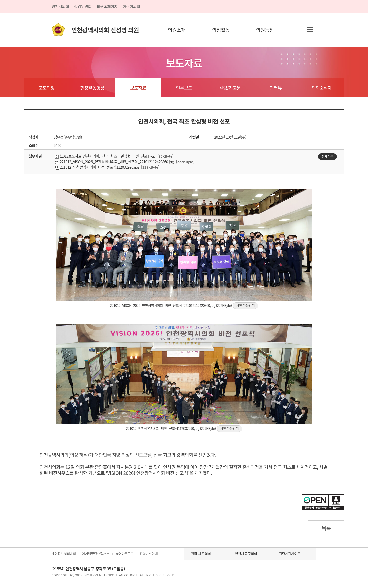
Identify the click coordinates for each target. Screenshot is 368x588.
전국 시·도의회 (201, 554)
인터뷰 (276, 88)
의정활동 (221, 30)
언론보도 (184, 88)
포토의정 (47, 88)
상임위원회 (83, 6)
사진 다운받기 (245, 305)
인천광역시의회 (105, 30)
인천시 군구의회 (246, 554)
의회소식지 (321, 88)
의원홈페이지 (107, 6)
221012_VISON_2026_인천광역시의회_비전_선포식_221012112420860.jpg (114, 161)
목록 (326, 528)
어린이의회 (131, 6)
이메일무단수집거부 (96, 554)
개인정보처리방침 (64, 554)
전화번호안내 (149, 554)
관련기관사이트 (290, 554)
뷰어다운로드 (124, 554)
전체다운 (327, 156)
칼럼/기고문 (230, 88)
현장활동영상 (92, 88)
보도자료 (138, 88)
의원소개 (177, 30)
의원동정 (265, 30)
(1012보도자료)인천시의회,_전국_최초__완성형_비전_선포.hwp (105, 156)
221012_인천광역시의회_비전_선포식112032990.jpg (97, 167)
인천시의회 (60, 6)
